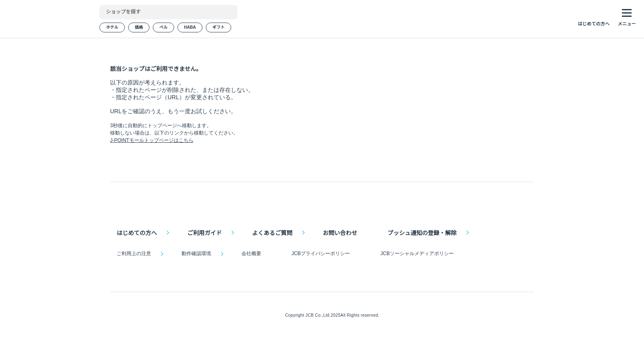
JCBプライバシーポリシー (320, 253)
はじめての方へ (137, 232)
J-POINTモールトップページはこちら (151, 151)
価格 (139, 29)
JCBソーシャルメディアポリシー (415, 253)
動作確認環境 (196, 253)
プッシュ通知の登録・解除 (421, 232)
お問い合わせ (339, 232)
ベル (163, 29)
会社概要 (251, 253)
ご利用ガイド (204, 232)
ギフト (218, 29)
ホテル (112, 29)
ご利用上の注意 (134, 253)
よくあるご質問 (271, 232)
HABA (190, 29)
